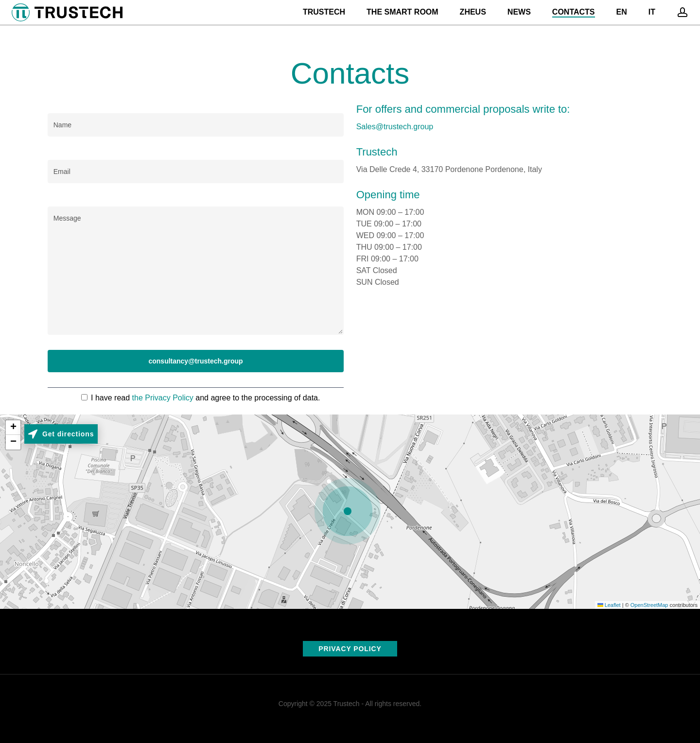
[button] (350, 512)
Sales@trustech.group (395, 127)
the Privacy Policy (162, 398)
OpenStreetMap (649, 605)
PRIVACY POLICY (350, 649)
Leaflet (609, 605)
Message (196, 271)
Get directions (68, 434)
